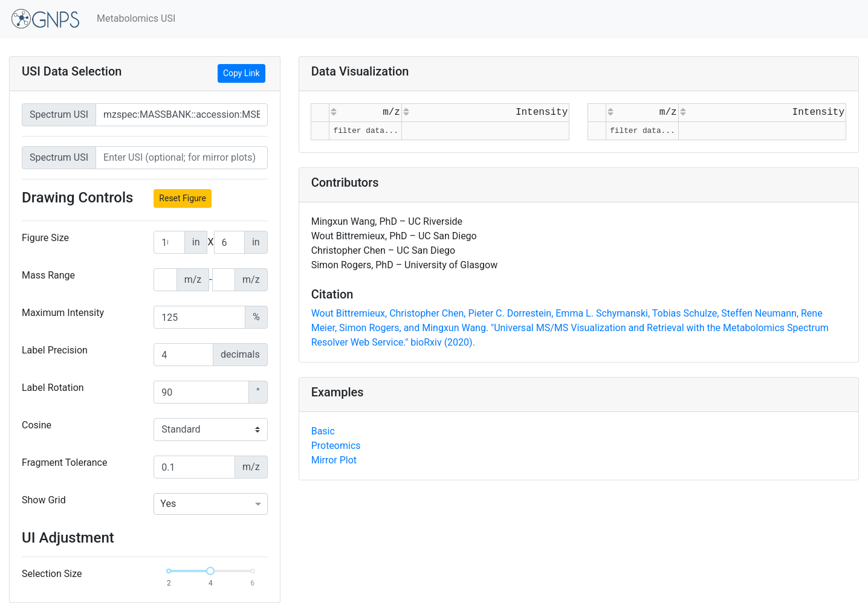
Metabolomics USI (136, 18)
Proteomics (336, 446)
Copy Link (241, 73)
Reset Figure (183, 198)
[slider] (210, 571)
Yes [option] (168, 504)
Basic (323, 431)
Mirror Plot (334, 460)
